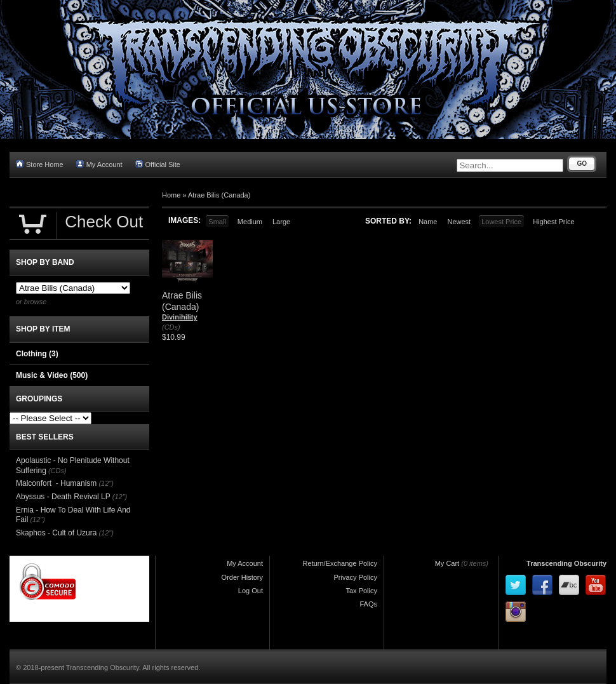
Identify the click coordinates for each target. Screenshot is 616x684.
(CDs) (171, 327)
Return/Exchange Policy (340, 563)
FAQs (368, 604)
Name (428, 222)
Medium (250, 222)
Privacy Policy (356, 577)
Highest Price (553, 222)
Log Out (251, 591)
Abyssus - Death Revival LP (63, 497)
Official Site (158, 164)
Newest (459, 222)
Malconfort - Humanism (56, 483)
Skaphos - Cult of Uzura (56, 533)
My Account (99, 164)
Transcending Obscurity (566, 563)
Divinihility (180, 317)
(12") (106, 483)
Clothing (37, 354)
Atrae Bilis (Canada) (219, 195)
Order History (242, 577)
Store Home (40, 164)
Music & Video (52, 375)
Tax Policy (361, 591)
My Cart (447, 563)
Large (281, 222)
